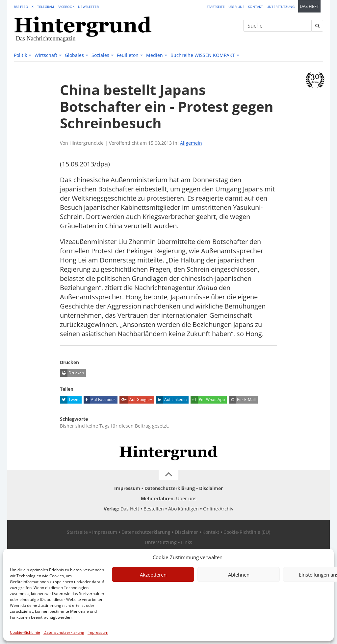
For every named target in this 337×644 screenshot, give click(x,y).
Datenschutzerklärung (64, 632)
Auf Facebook (100, 400)
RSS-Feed (21, 7)
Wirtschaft (46, 55)
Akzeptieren (153, 575)
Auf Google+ (136, 400)
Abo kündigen (183, 509)
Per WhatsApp (208, 400)
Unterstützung (281, 7)
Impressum (98, 632)
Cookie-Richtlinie (25, 632)
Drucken (72, 373)
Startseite (216, 7)
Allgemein (191, 143)
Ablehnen (239, 575)
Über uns (236, 7)
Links (187, 542)
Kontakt (255, 7)
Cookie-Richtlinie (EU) (247, 532)
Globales (74, 55)
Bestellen (154, 509)
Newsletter (88, 7)
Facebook (66, 7)
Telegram (46, 7)
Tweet (70, 400)
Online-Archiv (218, 509)
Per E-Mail (242, 400)
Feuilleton (128, 55)
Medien (155, 55)
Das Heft (309, 6)
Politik (20, 55)
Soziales (100, 55)
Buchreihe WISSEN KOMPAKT (203, 55)
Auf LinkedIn (171, 400)
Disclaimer (211, 488)
